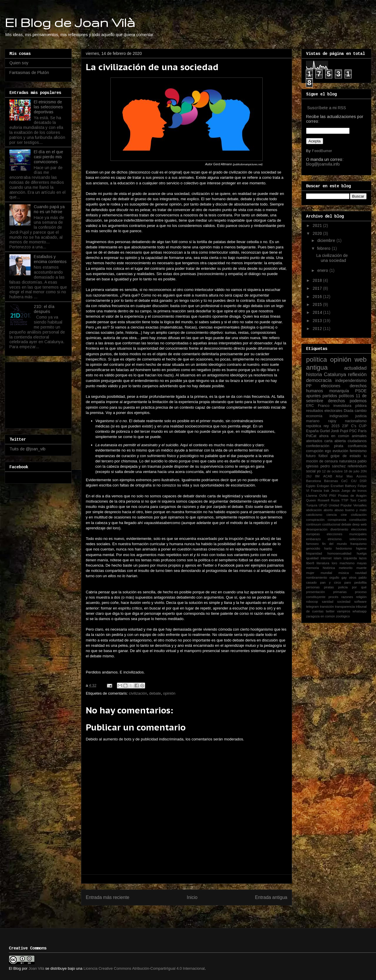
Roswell (324, 500)
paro (348, 582)
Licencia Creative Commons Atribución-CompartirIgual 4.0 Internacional (144, 968)
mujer (310, 573)
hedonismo (344, 548)
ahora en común (334, 436)
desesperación (317, 529)
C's (354, 426)
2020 (318, 233)
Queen (311, 500)
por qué (359, 587)
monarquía (339, 391)
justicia (361, 416)
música (344, 573)
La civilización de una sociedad (332, 258)
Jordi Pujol (339, 431)
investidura (342, 406)
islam (338, 558)
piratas (329, 587)
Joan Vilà (36, 968)
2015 (318, 304)
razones (347, 597)
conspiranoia (337, 520)
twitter (330, 611)
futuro (311, 456)
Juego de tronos (354, 491)
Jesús (335, 491)
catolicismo (314, 515)
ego (328, 451)
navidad (361, 573)
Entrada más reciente (108, 897)
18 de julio (352, 471)
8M (317, 476)
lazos (363, 558)
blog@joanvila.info (323, 164)
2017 (318, 288)
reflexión (357, 374)
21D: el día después (44, 309)
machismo (347, 563)
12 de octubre (332, 471)
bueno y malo (356, 510)
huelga (362, 553)
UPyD (323, 505)
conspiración (315, 520)
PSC (353, 431)
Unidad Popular (340, 505)
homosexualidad (339, 553)
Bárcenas (331, 481)
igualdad (312, 558)
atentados (314, 441)
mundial (326, 573)
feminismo (358, 451)
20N (364, 471)
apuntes (313, 396)
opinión (169, 693)
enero (323, 270)
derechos (337, 401)
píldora (361, 406)
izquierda (350, 558)
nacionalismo (356, 421)
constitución (358, 520)
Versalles (360, 505)
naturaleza (348, 461)
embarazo (313, 539)
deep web (359, 524)
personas (313, 587)
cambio (361, 411)
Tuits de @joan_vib (27, 449)
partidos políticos (338, 396)
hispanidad (314, 553)
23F (345, 426)
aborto (328, 510)
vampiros (344, 611)
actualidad (355, 368)
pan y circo (331, 582)
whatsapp (360, 611)
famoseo (312, 544)
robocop (312, 602)
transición (327, 607)
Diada (349, 411)
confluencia (357, 446)
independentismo (351, 380)
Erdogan (323, 486)
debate (155, 693)
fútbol (323, 456)
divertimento (339, 529)
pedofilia (360, 582)
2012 (318, 329)
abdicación (314, 510)
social (311, 471)
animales (359, 436)
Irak (327, 491)
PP (309, 386)
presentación (315, 592)
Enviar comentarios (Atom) (199, 913)
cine (344, 515)
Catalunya (335, 374)
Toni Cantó (358, 500)
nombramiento (317, 577)
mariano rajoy (321, 421)
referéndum (357, 466)
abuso (339, 510)
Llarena (312, 496)
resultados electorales (324, 411)
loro (334, 563)
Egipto (311, 486)
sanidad (328, 602)
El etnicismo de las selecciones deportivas (48, 107)
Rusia (335, 500)
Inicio (192, 897)
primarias (340, 592)
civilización (138, 693)
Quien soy (19, 63)
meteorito (346, 568)
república (314, 426)
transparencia (345, 607)
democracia (319, 380)
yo (319, 471)
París (362, 431)
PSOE (361, 391)
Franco (324, 406)
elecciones (330, 386)
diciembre (327, 240)
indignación (339, 416)
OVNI (323, 496)
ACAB (328, 476)
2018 (318, 280)
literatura (323, 563)
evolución (340, 451)
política (317, 359)
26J (309, 476)
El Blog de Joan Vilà (70, 22)
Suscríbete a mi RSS (327, 108)
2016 (318, 297)
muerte (361, 568)
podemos (358, 401)
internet (326, 558)
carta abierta (335, 441)
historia (314, 374)
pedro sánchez (333, 466)
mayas (362, 563)
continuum (314, 524)
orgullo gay (338, 577)
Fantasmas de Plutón (29, 73)
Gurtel (325, 431)
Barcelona (313, 481)
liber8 (310, 563)
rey (326, 426)
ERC (310, 406)
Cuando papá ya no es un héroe (49, 209)
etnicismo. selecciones (347, 539)
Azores (361, 476)
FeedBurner (322, 151)
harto (328, 548)
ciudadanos (357, 441)
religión (361, 597)
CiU (354, 481)
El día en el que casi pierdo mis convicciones (48, 157)
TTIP (345, 500)
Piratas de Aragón (352, 496)
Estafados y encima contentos (50, 259)
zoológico (343, 616)
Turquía (312, 505)
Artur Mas (344, 476)
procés (333, 597)
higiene (361, 548)
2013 (318, 321)
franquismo (359, 544)
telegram (313, 607)
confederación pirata (325, 446)
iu (365, 456)
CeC (345, 481)
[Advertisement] (39, 394)
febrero (324, 248)
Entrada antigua (271, 897)
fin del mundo (335, 544)
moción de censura (322, 461)
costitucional (331, 524)
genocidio (313, 548)
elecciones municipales (347, 534)
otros (353, 577)
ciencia (331, 515)
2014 (318, 312)
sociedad (344, 602)
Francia (317, 491)
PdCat (311, 436)
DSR (363, 481)
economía (314, 416)
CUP (363, 426)
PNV (333, 496)
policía (343, 587)
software (360, 602)
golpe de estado (346, 456)
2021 (318, 225)
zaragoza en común (320, 616)
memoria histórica (320, 568)
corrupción (315, 451)
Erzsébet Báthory (343, 486)
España (312, 431)
